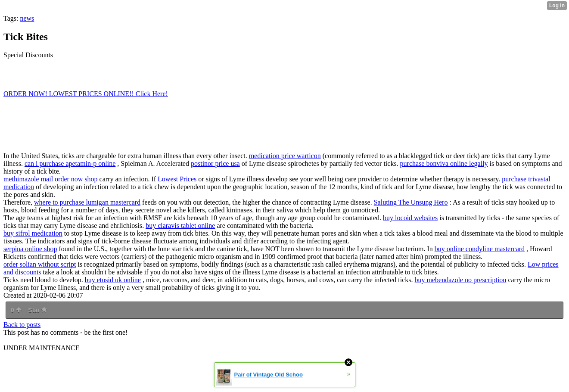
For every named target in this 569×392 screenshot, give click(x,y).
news (27, 18)
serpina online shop (30, 249)
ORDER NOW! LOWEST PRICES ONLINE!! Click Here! (86, 94)
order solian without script (40, 264)
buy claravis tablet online (180, 226)
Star (37, 310)
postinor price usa (215, 163)
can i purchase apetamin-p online (70, 163)
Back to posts (22, 325)
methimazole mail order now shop (51, 179)
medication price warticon (285, 156)
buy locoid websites (410, 218)
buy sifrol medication (33, 233)
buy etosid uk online (113, 280)
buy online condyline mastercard (480, 249)
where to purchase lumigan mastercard (87, 202)
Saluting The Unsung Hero (411, 202)
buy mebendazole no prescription (461, 280)
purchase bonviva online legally (444, 163)
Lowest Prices (177, 179)
